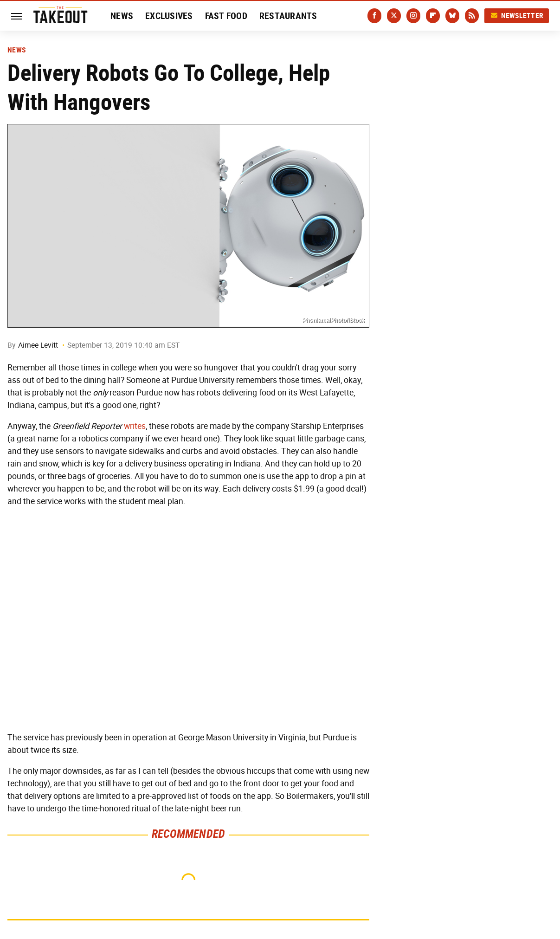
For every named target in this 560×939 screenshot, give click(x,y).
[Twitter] (394, 16)
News (122, 16)
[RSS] (472, 16)
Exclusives (169, 16)
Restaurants (288, 16)
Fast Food (226, 16)
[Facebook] (374, 16)
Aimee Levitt (38, 345)
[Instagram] (413, 16)
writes (135, 426)
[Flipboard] (433, 16)
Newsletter (517, 16)
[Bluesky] (452, 16)
